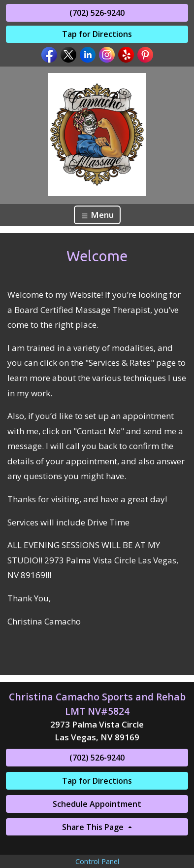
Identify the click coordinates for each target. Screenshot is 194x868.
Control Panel (97, 861)
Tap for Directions (97, 34)
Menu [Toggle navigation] (97, 215)
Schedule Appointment (97, 804)
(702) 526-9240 (97, 13)
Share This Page (94, 827)
